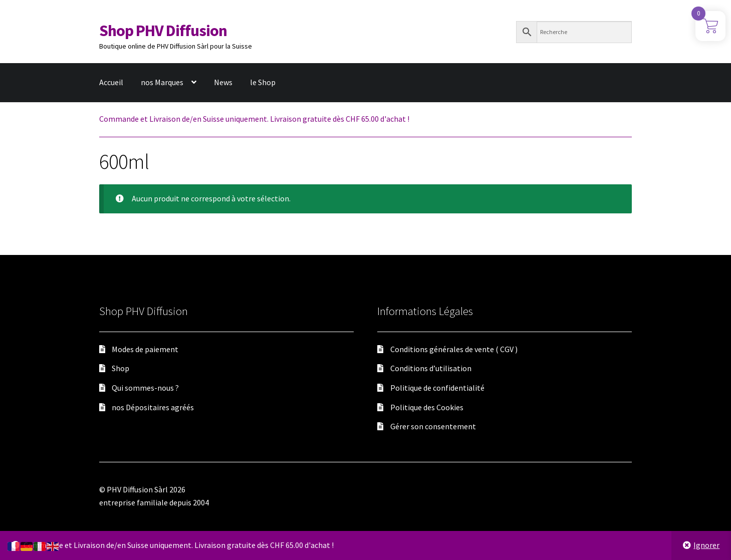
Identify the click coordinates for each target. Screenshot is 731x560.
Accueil (111, 82)
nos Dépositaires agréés (153, 407)
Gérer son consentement (433, 426)
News (223, 82)
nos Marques (162, 82)
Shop (120, 368)
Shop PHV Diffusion (163, 31)
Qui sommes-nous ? (145, 388)
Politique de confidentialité (437, 388)
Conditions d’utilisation (431, 368)
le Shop (263, 82)
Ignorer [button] (706, 545)
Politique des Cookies (427, 407)
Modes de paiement (145, 349)
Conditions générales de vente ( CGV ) (454, 349)
